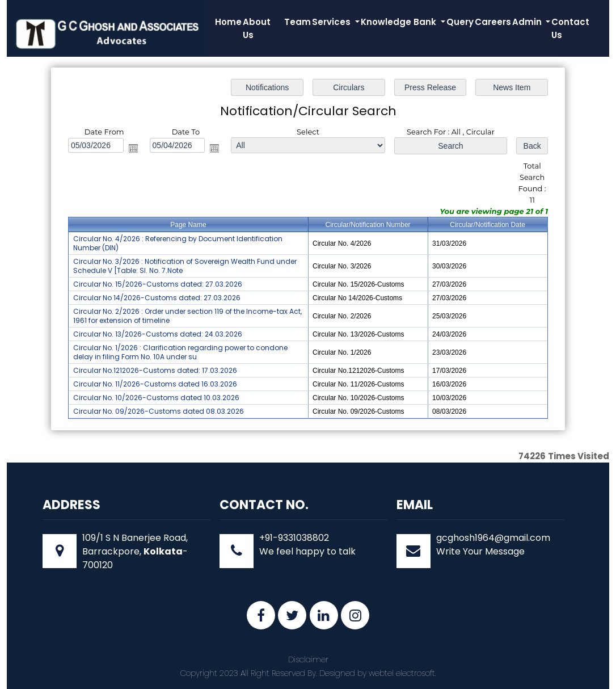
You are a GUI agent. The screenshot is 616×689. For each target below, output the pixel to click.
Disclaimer (308, 659)
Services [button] (332, 22)
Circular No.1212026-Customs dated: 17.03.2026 (155, 370)
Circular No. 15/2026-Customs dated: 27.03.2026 (158, 284)
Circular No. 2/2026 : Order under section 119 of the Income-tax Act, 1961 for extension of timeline (187, 316)
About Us (257, 28)
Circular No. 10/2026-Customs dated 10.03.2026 (156, 398)
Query (460, 22)
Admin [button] (528, 22)
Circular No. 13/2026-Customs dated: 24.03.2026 (158, 334)
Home (228, 22)
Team (298, 22)
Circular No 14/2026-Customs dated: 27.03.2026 (157, 298)
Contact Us (570, 28)
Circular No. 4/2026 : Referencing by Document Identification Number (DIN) (178, 243)
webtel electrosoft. (402, 673)
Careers (493, 22)
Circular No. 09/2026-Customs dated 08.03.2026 (159, 411)
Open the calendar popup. (133, 148)
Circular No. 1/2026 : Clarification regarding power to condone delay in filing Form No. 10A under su (180, 352)
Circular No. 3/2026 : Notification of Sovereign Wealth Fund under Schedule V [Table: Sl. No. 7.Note (185, 266)
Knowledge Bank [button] (400, 22)
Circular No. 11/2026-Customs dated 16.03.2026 (155, 384)
